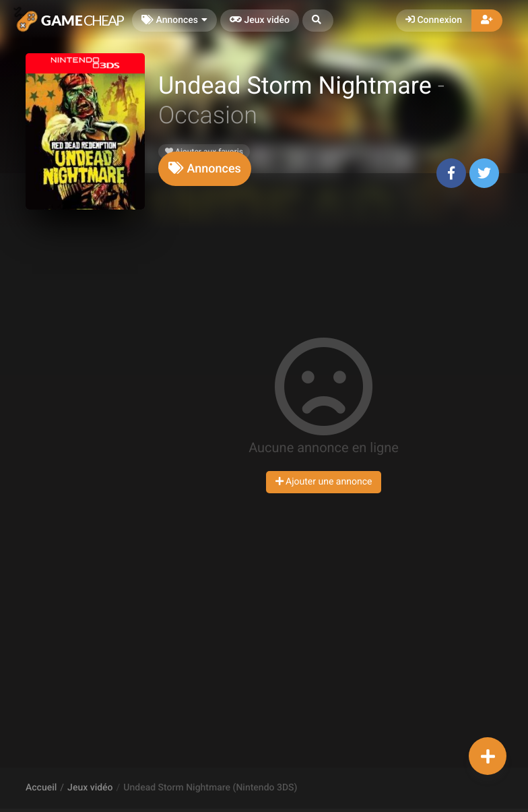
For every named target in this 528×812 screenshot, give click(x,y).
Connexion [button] (434, 20)
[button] (318, 21)
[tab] (205, 169)
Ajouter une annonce (324, 482)
